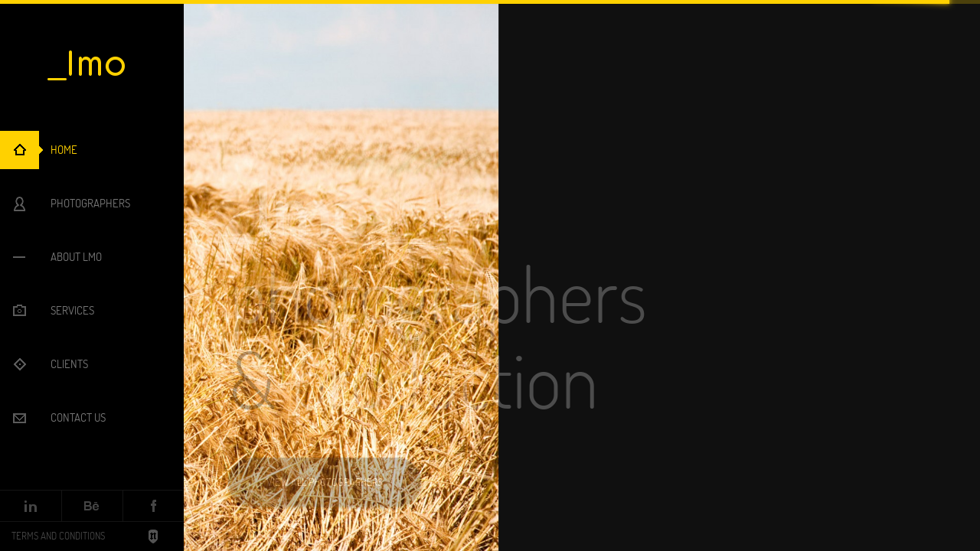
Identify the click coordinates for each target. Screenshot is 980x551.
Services (72, 310)
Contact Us (78, 417)
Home (64, 150)
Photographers (90, 203)
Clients (69, 364)
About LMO (76, 257)
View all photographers (325, 482)
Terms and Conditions (58, 536)
